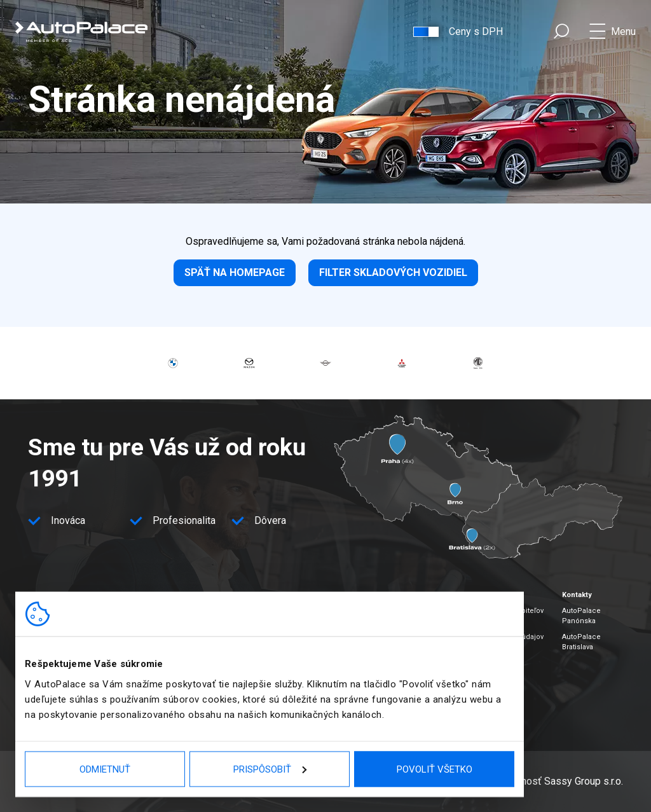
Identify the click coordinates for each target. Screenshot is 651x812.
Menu (623, 31)
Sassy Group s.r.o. (584, 781)
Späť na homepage (235, 272)
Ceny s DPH (476, 31)
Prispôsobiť (270, 769)
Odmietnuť (105, 769)
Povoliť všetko (435, 769)
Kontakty (577, 595)
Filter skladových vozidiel (393, 272)
